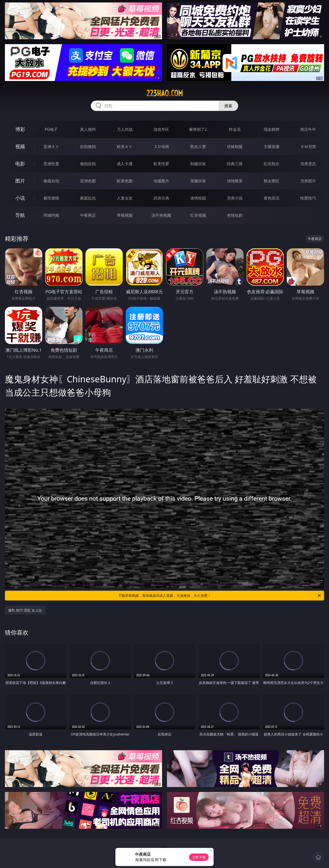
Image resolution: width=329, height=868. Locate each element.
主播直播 (272, 147)
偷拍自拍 (88, 164)
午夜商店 (88, 215)
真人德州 (88, 129)
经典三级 (235, 164)
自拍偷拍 (88, 147)
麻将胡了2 (198, 129)
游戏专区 (161, 129)
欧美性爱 (161, 164)
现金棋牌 (272, 129)
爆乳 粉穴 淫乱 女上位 (25, 610)
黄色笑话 (272, 198)
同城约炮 (51, 215)
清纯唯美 (235, 181)
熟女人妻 (198, 147)
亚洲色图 (88, 181)
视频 (20, 146)
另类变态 (308, 164)
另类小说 (235, 198)
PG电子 (51, 129)
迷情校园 (198, 198)
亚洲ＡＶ (51, 147)
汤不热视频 (161, 215)
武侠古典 (161, 198)
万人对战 (125, 129)
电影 (20, 164)
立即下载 (199, 857)
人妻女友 (125, 198)
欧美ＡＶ (125, 147)
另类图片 (308, 181)
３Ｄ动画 (161, 147)
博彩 (20, 129)
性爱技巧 (308, 198)
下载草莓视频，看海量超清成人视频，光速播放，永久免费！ (220, 596)
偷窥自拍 (51, 181)
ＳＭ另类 (308, 147)
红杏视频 (198, 215)
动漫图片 (161, 181)
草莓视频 (125, 215)
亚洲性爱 (51, 164)
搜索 (228, 106)
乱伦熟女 (272, 164)
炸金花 (235, 129)
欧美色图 (125, 181)
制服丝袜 (198, 164)
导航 (20, 215)
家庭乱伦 (88, 198)
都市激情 (51, 198)
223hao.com (165, 93)
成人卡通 (125, 164)
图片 (20, 181)
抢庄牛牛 (308, 129)
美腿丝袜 (198, 181)
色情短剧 (235, 215)
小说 (20, 198)
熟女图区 (272, 181)
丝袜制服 (235, 147)
